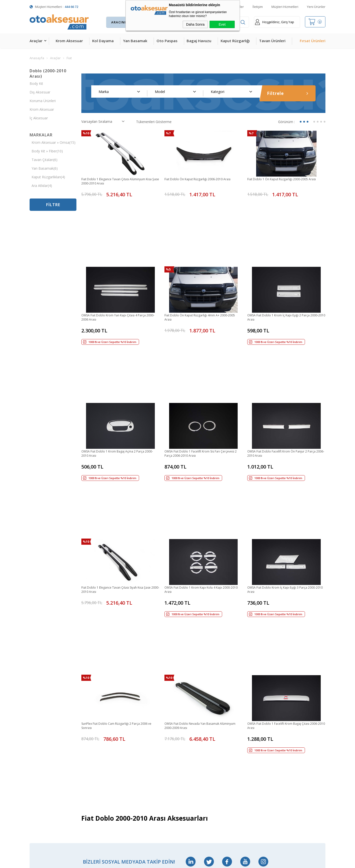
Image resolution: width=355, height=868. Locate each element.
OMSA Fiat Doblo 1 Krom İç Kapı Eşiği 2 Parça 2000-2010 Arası (284, 274)
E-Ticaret (163, 862)
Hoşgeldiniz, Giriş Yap (275, 22)
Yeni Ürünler (316, 7)
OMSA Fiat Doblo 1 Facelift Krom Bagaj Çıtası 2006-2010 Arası (284, 552)
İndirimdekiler (139, 714)
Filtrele (288, 93)
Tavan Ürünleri (272, 41)
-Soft (152, 862)
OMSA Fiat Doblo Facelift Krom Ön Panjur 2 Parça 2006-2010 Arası (282, 367)
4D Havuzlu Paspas (45, 734)
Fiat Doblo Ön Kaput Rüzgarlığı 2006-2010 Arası (202, 179)
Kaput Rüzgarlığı (235, 41)
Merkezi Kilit (89, 703)
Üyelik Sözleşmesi (192, 714)
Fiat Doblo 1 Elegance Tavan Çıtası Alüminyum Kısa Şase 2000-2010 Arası (118, 182)
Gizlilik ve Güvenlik (192, 755)
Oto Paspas (167, 41)
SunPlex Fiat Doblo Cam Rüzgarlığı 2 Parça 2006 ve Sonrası (120, 552)
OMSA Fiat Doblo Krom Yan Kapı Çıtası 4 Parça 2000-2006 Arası (119, 274)
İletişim (258, 7)
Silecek (84, 766)
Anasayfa (136, 693)
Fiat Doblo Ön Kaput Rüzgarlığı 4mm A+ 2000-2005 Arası (201, 274)
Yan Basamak (135, 41)
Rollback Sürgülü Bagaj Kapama (97, 786)
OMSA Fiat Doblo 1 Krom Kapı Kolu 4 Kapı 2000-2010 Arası (203, 459)
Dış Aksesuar (40, 92)
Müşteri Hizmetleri (285, 7)
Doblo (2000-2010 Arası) (48, 73)
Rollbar (84, 745)
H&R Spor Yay (41, 797)
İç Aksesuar (39, 118)
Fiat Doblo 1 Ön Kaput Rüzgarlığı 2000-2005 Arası (282, 182)
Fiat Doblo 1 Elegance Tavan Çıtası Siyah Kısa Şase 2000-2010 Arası (118, 459)
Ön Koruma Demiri (94, 755)
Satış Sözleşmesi (191, 734)
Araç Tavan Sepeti (93, 734)
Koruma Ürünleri (43, 101)
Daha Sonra (195, 24)
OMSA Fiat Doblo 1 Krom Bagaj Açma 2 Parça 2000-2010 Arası (118, 367)
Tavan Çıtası (39, 755)
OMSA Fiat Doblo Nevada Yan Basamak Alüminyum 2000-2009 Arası (196, 552)
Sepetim (135, 734)
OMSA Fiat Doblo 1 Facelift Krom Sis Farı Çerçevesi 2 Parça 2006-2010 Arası (197, 367)
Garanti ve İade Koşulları (197, 745)
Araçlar (36, 41)
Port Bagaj (88, 776)
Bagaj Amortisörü (93, 693)
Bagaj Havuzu (199, 41)
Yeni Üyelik (186, 703)
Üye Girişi (185, 724)
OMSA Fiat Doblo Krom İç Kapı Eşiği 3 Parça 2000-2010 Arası (283, 459)
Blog (132, 745)
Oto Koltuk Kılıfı (42, 776)
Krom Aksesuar (69, 41)
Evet (222, 24)
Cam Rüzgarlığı (41, 766)
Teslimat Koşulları (192, 693)
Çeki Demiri (88, 714)
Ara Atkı (85, 724)
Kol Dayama (103, 41)
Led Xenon (38, 807)
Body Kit (36, 83)
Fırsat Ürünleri (313, 41)
